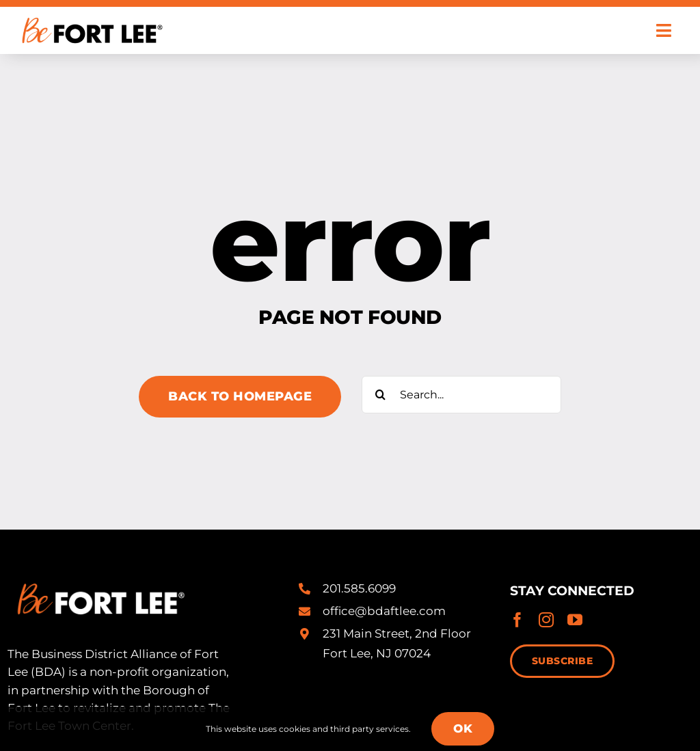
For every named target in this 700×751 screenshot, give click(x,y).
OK (463, 728)
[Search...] (461, 395)
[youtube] (575, 620)
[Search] (380, 395)
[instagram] (546, 620)
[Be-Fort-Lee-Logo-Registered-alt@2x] (91, 12)
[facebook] (517, 620)
